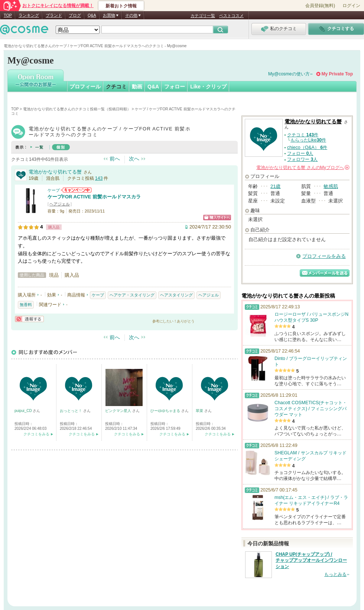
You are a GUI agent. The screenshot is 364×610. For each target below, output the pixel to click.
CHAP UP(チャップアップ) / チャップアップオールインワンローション (311, 561)
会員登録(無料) (320, 6)
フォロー (175, 87)
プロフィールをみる (324, 256)
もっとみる (335, 574)
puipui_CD (24, 411)
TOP (8, 15)
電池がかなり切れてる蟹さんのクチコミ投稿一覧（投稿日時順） (77, 109)
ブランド (54, 15)
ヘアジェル (60, 204)
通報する (29, 319)
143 (99, 178)
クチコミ (116, 87)
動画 (137, 87)
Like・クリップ (208, 87)
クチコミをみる (36, 434)
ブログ (75, 15)
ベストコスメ (231, 16)
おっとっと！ (71, 411)
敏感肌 (331, 186)
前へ (115, 159)
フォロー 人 (300, 153)
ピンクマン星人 (119, 411)
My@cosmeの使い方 (289, 74)
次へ (134, 159)
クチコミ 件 (303, 135)
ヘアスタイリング (176, 295)
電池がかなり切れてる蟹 (55, 172)
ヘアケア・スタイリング (132, 295)
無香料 (26, 305)
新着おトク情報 (121, 6)
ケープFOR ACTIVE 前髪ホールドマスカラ (94, 197)
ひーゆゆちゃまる (166, 411)
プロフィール (85, 87)
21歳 (275, 186)
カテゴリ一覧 (203, 16)
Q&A (92, 15)
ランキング (29, 15)
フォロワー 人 (302, 159)
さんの (303, 168)
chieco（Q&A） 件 (307, 147)
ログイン (351, 6)
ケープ (54, 190)
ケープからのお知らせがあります (76, 190)
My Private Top (337, 74)
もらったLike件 (308, 140)
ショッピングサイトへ (217, 218)
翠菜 (200, 411)
